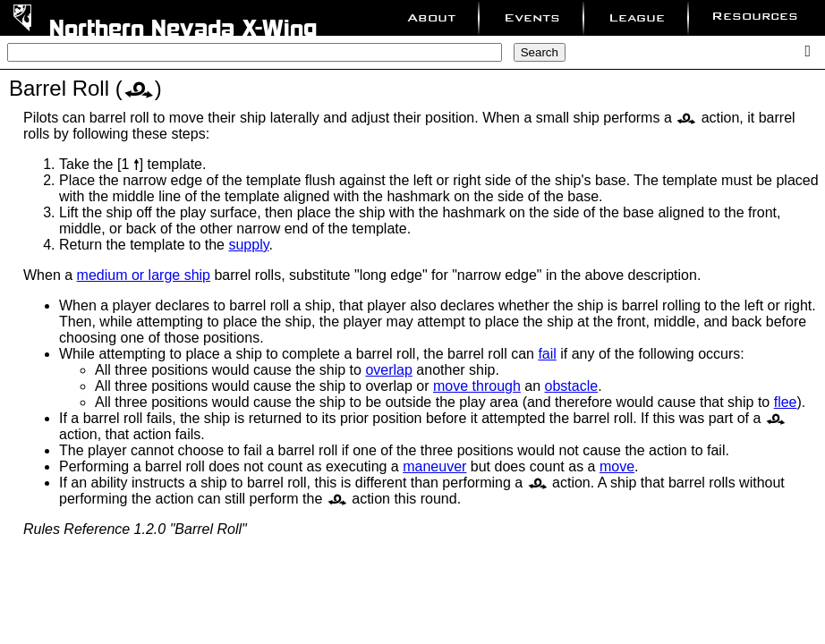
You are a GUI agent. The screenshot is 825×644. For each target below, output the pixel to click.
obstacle (572, 386)
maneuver (434, 466)
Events (532, 17)
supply (248, 245)
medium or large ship (144, 275)
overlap (388, 370)
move (617, 466)
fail (547, 354)
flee (786, 402)
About (431, 17)
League (637, 17)
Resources (755, 16)
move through (477, 386)
